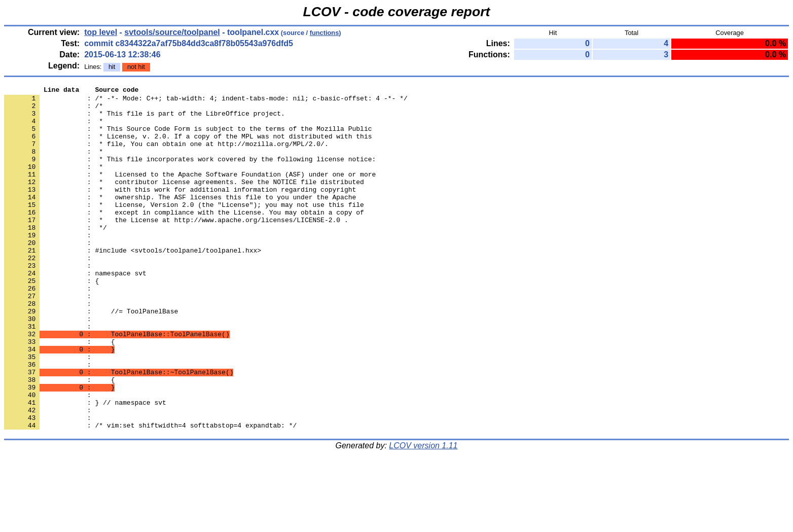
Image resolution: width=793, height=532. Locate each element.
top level (101, 32)
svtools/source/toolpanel (172, 32)
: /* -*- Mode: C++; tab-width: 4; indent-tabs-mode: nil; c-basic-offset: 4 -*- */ (206, 101)
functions (325, 33)
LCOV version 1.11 (423, 514)
